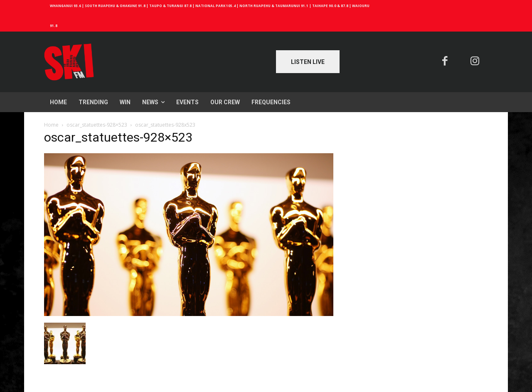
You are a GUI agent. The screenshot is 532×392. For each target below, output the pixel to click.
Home (51, 125)
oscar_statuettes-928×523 (97, 125)
